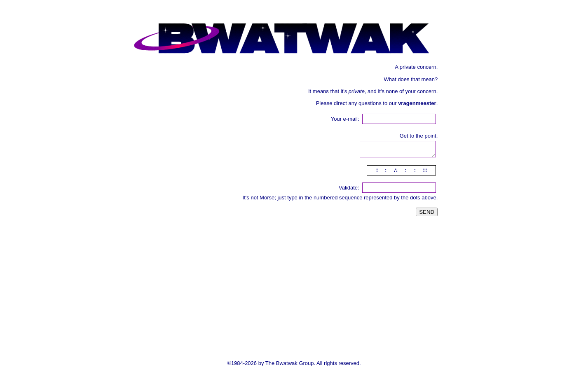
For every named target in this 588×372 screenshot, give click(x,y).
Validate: (349, 188)
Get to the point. (419, 136)
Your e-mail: (345, 119)
